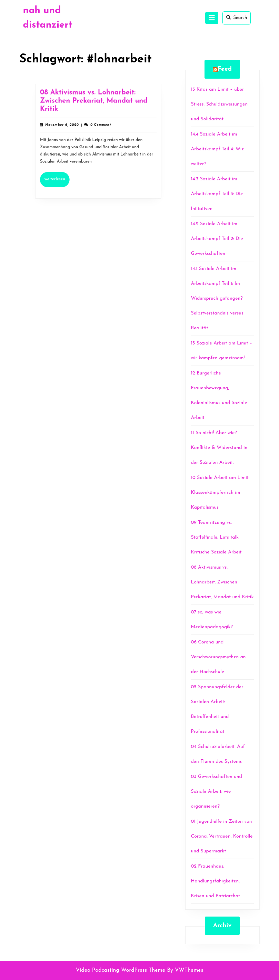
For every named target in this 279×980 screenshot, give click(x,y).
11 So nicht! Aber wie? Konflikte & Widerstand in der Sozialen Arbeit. (219, 448)
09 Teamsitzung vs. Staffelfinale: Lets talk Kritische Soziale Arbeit (216, 537)
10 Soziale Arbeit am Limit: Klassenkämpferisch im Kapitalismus (220, 493)
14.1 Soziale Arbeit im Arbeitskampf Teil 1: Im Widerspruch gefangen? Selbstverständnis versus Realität (217, 298)
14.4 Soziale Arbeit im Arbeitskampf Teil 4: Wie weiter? (218, 149)
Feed (225, 69)
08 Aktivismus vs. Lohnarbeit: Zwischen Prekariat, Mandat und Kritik (94, 104)
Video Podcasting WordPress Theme (121, 970)
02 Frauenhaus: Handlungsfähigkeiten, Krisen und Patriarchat (216, 881)
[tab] (212, 18)
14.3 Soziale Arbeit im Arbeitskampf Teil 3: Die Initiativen (217, 194)
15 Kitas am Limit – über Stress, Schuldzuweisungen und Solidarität (220, 104)
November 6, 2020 (64, 126)
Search (237, 18)
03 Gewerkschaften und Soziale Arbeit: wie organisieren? (217, 792)
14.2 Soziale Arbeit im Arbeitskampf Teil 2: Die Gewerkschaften (217, 239)
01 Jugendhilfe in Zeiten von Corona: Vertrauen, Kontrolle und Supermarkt (222, 836)
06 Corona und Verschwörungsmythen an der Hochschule (218, 657)
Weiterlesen (60, 176)
